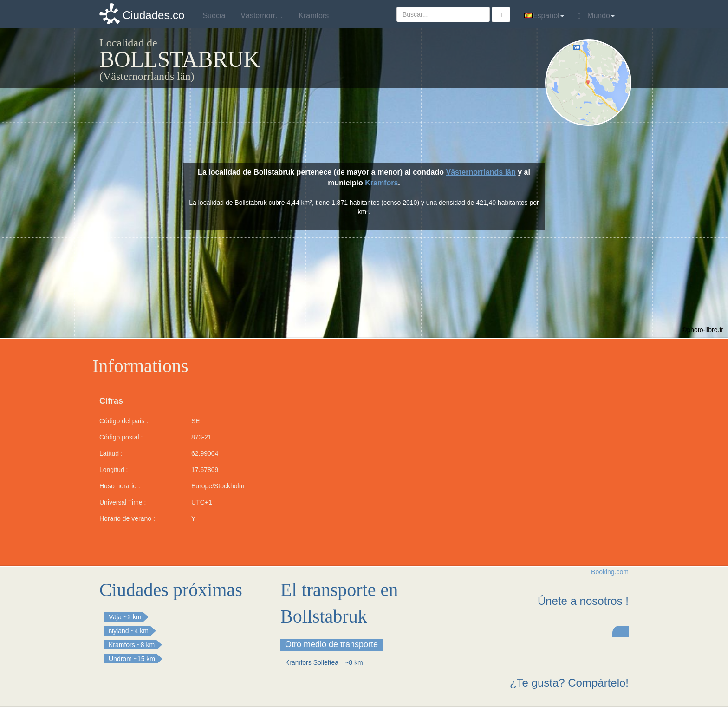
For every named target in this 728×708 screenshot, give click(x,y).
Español (544, 16)
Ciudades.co (153, 15)
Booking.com (610, 572)
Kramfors (381, 183)
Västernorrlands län (481, 172)
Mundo (596, 16)
